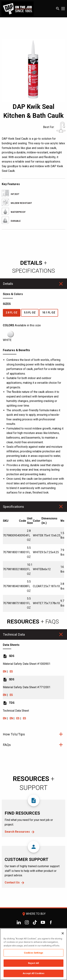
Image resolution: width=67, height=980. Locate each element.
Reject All (33, 963)
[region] (33, 954)
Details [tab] (8, 284)
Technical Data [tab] (14, 634)
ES (11, 671)
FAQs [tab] (7, 745)
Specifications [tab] (13, 507)
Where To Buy (34, 914)
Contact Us (12, 882)
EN (5, 671)
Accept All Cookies (33, 973)
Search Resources (17, 832)
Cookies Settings (33, 953)
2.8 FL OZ (12, 313)
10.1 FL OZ (49, 313)
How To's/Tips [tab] (14, 734)
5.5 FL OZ (30, 313)
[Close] (63, 933)
